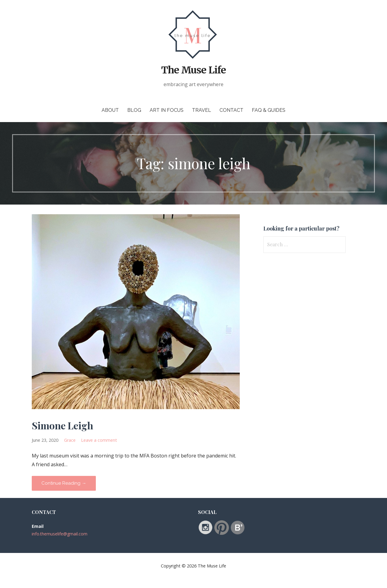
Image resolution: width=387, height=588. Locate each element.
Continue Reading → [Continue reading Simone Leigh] (64, 483)
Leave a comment (99, 440)
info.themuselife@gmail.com (60, 534)
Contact (231, 110)
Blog (134, 110)
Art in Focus (167, 110)
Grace (70, 440)
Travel (202, 110)
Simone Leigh (62, 425)
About (110, 110)
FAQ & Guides (269, 110)
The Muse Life (193, 70)
